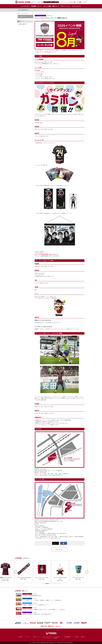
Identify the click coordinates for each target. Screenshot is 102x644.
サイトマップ (49, 638)
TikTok (39, 2)
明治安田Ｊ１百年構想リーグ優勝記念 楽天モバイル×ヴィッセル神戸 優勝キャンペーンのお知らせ (54, 609)
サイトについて (28, 637)
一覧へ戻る (60, 549)
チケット (27, 598)
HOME (19, 13)
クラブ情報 (20, 637)
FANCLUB (56, 2)
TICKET (46, 2)
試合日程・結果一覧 (22, 24)
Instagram (40, 2)
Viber (34, 2)
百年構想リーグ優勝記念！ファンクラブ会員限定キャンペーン (54, 604)
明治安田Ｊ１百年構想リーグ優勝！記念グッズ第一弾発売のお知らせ (54, 613)
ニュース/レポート (26, 6)
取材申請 (56, 638)
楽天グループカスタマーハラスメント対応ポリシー (52, 637)
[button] (87, 572)
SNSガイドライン (37, 637)
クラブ (27, 594)
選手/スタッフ (56, 6)
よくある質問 (76, 637)
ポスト (55, 543)
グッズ (40, 16)
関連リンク (84, 637)
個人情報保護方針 (68, 637)
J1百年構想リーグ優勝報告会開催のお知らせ (54, 595)
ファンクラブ (27, 603)
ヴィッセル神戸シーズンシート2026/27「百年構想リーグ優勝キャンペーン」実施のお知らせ (54, 599)
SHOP (51, 2)
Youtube (42, 2)
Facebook (37, 2)
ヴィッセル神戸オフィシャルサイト (23, 2)
